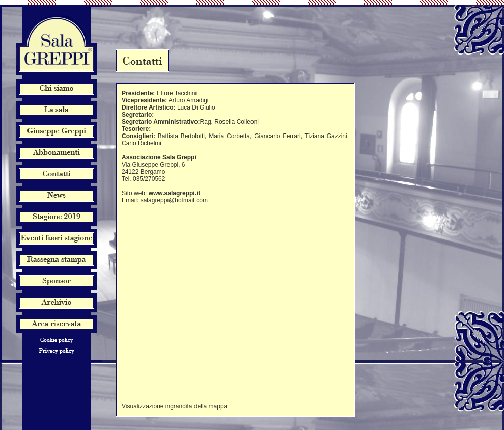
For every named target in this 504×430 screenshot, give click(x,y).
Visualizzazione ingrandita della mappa (174, 406)
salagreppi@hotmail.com (174, 200)
